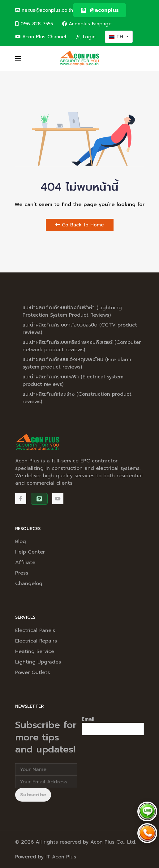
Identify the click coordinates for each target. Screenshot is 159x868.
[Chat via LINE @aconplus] (147, 811)
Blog (21, 541)
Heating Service (35, 651)
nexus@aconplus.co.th (44, 10)
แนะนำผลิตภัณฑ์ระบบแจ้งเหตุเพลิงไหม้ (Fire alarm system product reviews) (77, 363)
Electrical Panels (35, 630)
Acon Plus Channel (41, 37)
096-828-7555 (34, 24)
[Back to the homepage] (80, 58)
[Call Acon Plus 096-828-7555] (147, 833)
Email (88, 719)
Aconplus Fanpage (87, 24)
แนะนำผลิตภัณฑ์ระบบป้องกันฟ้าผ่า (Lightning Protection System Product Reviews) (72, 311)
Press (22, 573)
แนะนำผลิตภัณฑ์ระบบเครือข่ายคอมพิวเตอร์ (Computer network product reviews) (82, 346)
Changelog (29, 584)
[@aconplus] (100, 10)
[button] (18, 58)
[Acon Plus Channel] (58, 499)
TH (117, 37)
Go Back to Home (80, 225)
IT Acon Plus (61, 857)
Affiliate (25, 563)
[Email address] (46, 782)
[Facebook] (21, 499)
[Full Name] (46, 769)
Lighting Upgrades (38, 662)
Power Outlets (32, 672)
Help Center (30, 552)
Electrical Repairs (36, 641)
